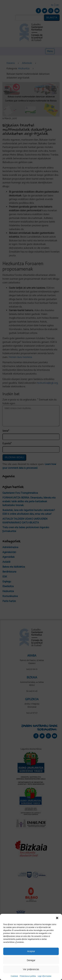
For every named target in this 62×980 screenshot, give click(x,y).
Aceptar (31, 951)
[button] (57, 918)
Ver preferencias (31, 969)
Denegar (31, 960)
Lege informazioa (44, 976)
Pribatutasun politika (28, 976)
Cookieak (14, 976)
